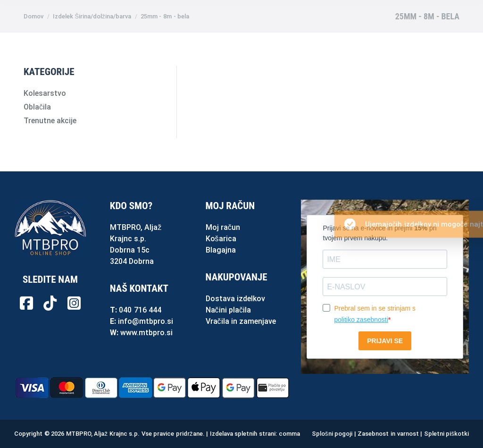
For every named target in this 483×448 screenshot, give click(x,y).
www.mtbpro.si (146, 333)
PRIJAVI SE (385, 341)
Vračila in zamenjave (241, 321)
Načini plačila (228, 310)
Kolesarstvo (45, 93)
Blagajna (221, 250)
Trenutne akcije (50, 121)
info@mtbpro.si (146, 321)
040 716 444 (140, 310)
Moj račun (223, 227)
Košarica (221, 239)
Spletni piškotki (446, 434)
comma (289, 434)
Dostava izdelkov (235, 299)
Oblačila (37, 107)
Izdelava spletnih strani (243, 434)
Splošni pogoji (332, 434)
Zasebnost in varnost (388, 434)
